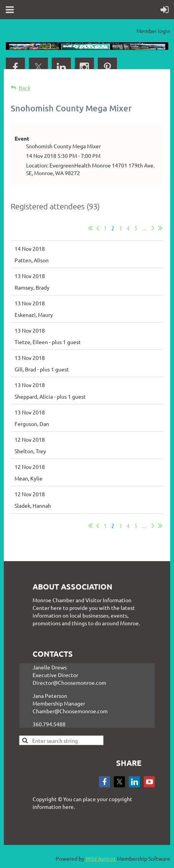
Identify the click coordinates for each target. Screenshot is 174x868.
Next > (153, 228)
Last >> (160, 228)
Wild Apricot (101, 858)
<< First (90, 228)
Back (25, 88)
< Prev (98, 228)
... (144, 228)
